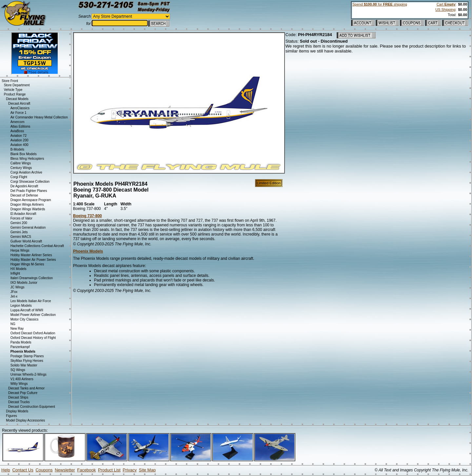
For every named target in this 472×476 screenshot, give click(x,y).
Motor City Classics (25, 319)
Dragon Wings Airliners (27, 205)
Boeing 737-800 (88, 216)
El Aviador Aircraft (23, 214)
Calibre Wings (21, 163)
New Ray (17, 329)
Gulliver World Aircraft (26, 241)
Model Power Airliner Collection (33, 315)
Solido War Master (24, 365)
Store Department (17, 85)
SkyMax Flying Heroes (27, 361)
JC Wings (18, 287)
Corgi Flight (19, 177)
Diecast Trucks (19, 402)
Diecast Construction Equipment (32, 407)
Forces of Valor (21, 218)
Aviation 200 (20, 140)
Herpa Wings (20, 250)
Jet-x (14, 296)
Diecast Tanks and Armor (26, 388)
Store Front (10, 81)
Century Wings (21, 168)
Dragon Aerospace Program (31, 200)
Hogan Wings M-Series (27, 264)
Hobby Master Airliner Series (31, 255)
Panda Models (21, 342)
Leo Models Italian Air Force (31, 301)
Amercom (18, 122)
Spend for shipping (380, 4)
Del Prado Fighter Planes (29, 191)
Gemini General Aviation (28, 228)
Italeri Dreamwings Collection (32, 278)
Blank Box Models (24, 154)
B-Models (17, 149)
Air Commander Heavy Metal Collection (39, 117)
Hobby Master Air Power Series (33, 260)
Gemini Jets (19, 232)
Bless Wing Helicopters (27, 159)
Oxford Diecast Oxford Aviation (33, 333)
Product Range (15, 94)
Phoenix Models (88, 251)
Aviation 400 (20, 145)
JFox (14, 292)
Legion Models (21, 306)
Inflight (15, 273)
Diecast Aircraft (19, 103)
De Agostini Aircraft (24, 186)
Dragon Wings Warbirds (28, 209)
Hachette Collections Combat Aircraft (37, 246)
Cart (446, 4)
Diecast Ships (18, 397)
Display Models (17, 411)
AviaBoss (17, 131)
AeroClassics (20, 108)
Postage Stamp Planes (27, 356)
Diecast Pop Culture (23, 393)
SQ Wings (18, 370)
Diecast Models (17, 99)
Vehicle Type (13, 90)
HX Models (19, 269)
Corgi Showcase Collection (30, 182)
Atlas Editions (20, 126)
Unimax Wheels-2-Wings (29, 374)
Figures (11, 416)
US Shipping (445, 10)
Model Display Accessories (25, 420)
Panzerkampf (20, 347)
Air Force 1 (19, 113)
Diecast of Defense (24, 195)
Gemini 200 (19, 223)
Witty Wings (19, 384)
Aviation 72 (19, 136)
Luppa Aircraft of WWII (27, 310)
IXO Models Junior (24, 283)
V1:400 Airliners (22, 379)
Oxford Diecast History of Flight (33, 338)
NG (13, 324)
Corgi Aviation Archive (26, 172)
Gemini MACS (21, 237)
